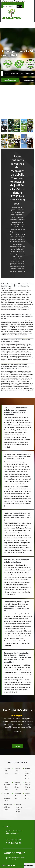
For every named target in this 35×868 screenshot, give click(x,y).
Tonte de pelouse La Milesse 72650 (18, 786)
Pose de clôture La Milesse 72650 (7, 786)
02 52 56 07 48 (7, 1)
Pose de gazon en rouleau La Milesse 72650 (28, 773)
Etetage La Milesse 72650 (18, 796)
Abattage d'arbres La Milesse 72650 (7, 797)
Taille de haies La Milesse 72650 (28, 786)
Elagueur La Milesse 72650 (18, 771)
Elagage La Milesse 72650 (28, 796)
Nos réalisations (10, 80)
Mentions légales (27, 866)
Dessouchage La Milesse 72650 (8, 807)
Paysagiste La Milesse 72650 (7, 771)
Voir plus (17, 746)
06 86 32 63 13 (19, 1)
